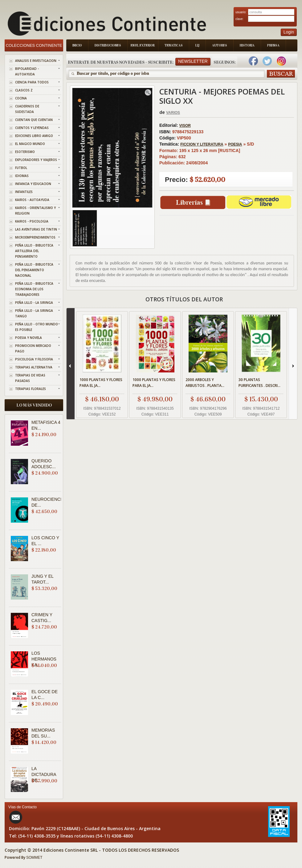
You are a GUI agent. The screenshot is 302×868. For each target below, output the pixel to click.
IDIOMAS (22, 176)
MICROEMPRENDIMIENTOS (35, 237)
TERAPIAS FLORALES (31, 389)
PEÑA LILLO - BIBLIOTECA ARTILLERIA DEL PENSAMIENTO (34, 251)
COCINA (21, 98)
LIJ (197, 45)
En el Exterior (143, 45)
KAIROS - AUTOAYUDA (32, 200)
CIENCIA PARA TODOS (32, 82)
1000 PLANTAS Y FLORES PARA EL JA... (101, 383)
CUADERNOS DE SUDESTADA (27, 109)
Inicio (77, 45)
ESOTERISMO (25, 152)
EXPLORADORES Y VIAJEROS (36, 160)
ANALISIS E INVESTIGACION (36, 61)
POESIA (235, 144)
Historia (247, 45)
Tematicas (174, 45)
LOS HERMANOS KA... (44, 659)
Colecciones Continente (34, 45)
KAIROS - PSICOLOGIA (32, 221)
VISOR (185, 126)
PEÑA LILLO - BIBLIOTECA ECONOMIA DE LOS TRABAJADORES (34, 289)
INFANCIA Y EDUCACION (33, 184)
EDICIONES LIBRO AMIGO (34, 136)
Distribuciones (108, 45)
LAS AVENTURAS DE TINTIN (36, 229)
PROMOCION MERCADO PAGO (33, 348)
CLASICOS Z (24, 90)
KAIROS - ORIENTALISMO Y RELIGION (35, 211)
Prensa (273, 45)
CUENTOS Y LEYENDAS (32, 128)
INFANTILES (24, 192)
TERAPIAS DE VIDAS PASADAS (30, 378)
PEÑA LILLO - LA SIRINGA (34, 303)
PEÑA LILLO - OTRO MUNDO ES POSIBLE (37, 327)
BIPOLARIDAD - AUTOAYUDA (27, 71)
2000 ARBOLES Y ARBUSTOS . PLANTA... (205, 383)
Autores (220, 45)
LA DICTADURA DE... (44, 774)
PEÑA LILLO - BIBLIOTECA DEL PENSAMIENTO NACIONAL (34, 270)
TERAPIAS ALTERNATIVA (34, 367)
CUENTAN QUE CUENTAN (34, 120)
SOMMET (34, 858)
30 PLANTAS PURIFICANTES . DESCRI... (259, 383)
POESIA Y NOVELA (29, 338)
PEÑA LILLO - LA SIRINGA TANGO (34, 313)
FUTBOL (21, 168)
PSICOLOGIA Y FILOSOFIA (34, 359)
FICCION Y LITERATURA (202, 144)
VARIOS (173, 113)
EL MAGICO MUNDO (30, 144)
